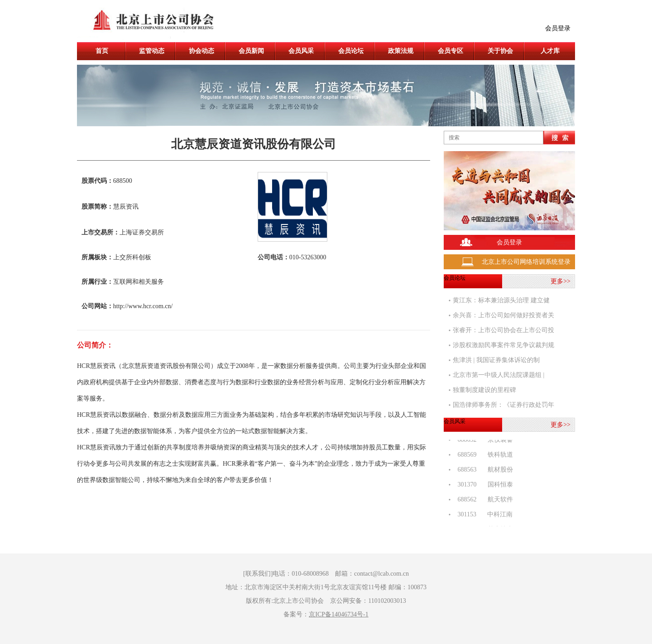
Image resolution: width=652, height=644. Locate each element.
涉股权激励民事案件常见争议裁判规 (503, 345)
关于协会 (500, 51)
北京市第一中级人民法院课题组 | (499, 375)
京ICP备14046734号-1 (338, 614)
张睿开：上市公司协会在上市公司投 (503, 330)
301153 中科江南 (483, 515)
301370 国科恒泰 (483, 485)
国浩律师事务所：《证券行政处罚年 (503, 405)
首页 (102, 51)
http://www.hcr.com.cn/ (143, 306)
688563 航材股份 (483, 470)
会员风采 (301, 51)
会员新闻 (251, 51)
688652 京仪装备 (483, 441)
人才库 (550, 51)
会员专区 (451, 51)
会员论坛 (351, 51)
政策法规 (401, 51)
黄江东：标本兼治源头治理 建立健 (501, 300)
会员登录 (558, 28)
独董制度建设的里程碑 (484, 390)
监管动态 (152, 51)
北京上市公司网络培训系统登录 (526, 262)
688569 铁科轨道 (483, 456)
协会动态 (201, 51)
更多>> (561, 281)
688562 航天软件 (483, 500)
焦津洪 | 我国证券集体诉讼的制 (496, 360)
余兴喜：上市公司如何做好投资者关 (503, 315)
